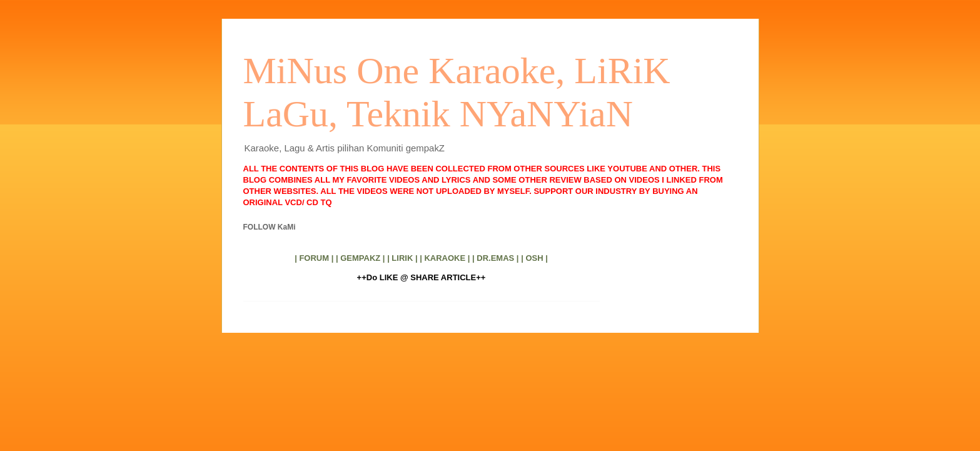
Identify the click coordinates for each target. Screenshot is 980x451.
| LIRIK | (402, 258)
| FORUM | (314, 258)
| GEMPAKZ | (361, 258)
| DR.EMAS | (495, 258)
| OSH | (534, 258)
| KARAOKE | (445, 258)
